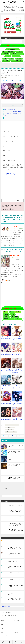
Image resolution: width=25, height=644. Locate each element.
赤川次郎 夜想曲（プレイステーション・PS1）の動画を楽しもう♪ (15, 512)
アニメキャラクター (5, 621)
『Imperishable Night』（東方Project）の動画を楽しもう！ (14, 478)
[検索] (12, 42)
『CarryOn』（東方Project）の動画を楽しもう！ (17, 355)
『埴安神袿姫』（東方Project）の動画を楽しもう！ (15, 446)
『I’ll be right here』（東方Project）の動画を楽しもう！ (17, 419)
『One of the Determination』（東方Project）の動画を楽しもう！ (15, 548)
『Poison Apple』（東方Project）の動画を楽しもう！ (15, 505)
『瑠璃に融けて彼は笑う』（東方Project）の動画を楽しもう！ (15, 554)
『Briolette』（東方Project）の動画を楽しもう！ (15, 459)
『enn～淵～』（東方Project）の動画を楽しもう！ (17, 338)
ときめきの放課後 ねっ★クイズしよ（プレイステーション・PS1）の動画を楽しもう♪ (15, 524)
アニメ (15, 625)
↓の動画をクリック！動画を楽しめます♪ (13, 112)
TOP (9, 612)
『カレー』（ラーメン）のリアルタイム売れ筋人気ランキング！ (15, 561)
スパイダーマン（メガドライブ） (14, 567)
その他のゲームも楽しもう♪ (10, 118)
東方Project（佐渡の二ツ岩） (11, 432)
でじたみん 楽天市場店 (17, 228)
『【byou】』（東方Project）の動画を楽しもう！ (6, 371)
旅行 (9, 643)
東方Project (4, 78)
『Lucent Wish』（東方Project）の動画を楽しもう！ (6, 403)
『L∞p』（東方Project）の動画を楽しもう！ (17, 403)
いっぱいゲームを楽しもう (10, 2)
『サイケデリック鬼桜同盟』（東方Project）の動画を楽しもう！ (7, 488)
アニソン (15, 628)
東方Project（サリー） (10, 427)
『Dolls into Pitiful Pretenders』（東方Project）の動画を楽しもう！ (15, 465)
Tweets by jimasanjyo (5, 606)
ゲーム (2, 625)
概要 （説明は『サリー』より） (11, 110)
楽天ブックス (15, 258)
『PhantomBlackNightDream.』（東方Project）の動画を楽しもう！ (15, 518)
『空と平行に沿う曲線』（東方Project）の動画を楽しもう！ (17, 371)
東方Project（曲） (15, 425)
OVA (2, 628)
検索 (18, 200)
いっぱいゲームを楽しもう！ (15, 541)
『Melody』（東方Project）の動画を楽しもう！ (6, 338)
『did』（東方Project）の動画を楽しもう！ (6, 355)
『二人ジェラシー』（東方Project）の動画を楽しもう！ (15, 471)
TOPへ (22, 642)
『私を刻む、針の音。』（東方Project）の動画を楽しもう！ (14, 452)
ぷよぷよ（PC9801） (13, 573)
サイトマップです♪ (5, 636)
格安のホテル (16, 632)
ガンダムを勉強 (17, 621)
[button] (13, 25)
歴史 (16, 643)
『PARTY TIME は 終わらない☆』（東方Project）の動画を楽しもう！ (15, 531)
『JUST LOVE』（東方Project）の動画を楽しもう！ (15, 586)
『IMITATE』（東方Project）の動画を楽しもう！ (6, 419)
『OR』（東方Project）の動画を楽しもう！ (17, 387)
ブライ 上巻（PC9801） (14, 579)
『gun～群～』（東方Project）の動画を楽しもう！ (6, 387)
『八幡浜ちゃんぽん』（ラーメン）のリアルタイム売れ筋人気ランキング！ (15, 593)
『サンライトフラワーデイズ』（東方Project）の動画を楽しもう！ (19, 488)
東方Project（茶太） (9, 430)
